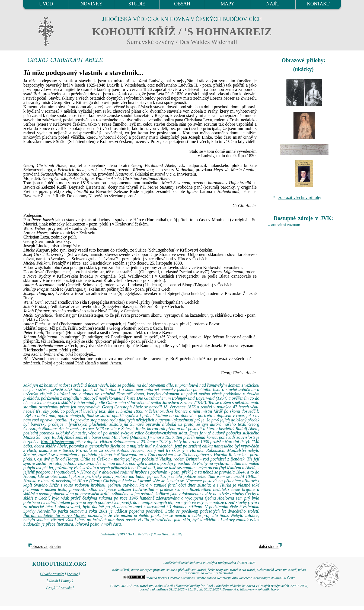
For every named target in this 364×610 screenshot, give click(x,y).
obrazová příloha (46, 546)
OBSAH (182, 4)
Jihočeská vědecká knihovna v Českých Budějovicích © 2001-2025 (209, 563)
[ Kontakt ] (66, 588)
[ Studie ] (73, 574)
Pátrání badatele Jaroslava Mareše (55, 515)
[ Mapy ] (67, 581)
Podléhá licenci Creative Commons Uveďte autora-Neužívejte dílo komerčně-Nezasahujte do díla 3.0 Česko (209, 578)
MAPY (227, 4)
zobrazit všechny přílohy (300, 197)
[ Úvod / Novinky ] (53, 574)
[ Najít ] (52, 588)
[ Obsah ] (53, 581)
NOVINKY (92, 4)
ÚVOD (46, 4)
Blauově (90, 398)
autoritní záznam (286, 225)
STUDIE (137, 4)
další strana (269, 546)
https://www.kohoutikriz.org (259, 589)
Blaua (224, 276)
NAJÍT (273, 4)
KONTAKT (318, 4)
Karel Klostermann (58, 442)
